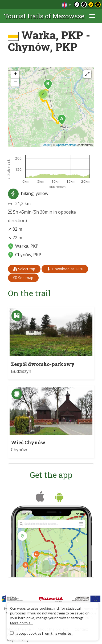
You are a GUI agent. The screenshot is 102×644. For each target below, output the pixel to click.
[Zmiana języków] (66, 5)
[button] (62, 120)
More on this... (21, 623)
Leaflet (46, 145)
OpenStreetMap (66, 145)
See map (23, 278)
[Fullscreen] (87, 74)
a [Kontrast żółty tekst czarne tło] (98, 5)
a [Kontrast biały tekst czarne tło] (84, 5)
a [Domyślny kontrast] (77, 5)
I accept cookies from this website (43, 633)
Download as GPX (65, 269)
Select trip (24, 269)
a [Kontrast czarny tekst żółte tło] (91, 5)
